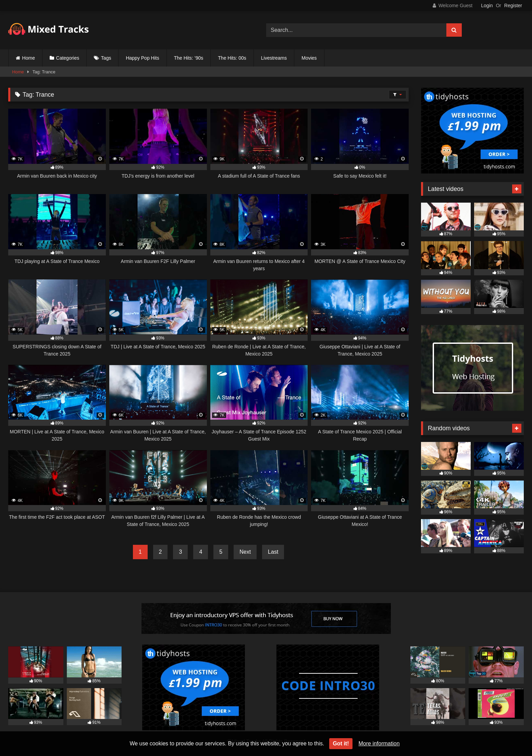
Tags (106, 58)
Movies (309, 58)
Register (513, 5)
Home (29, 58)
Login (487, 5)
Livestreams (274, 58)
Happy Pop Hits (142, 58)
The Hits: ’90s (189, 58)
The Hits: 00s (232, 58)
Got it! (341, 743)
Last (273, 552)
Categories (68, 58)
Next (245, 552)
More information (379, 743)
